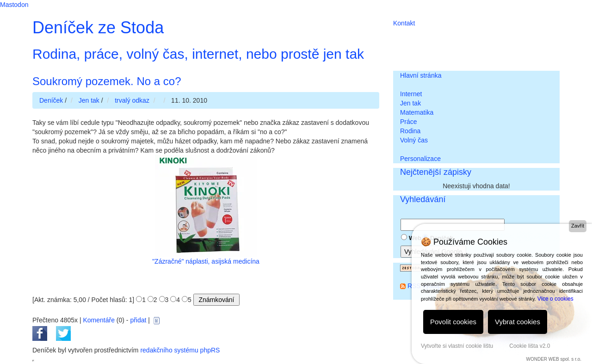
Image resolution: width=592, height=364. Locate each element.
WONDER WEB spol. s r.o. (554, 359)
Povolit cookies (453, 322)
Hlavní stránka (421, 75)
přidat (138, 320)
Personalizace (420, 159)
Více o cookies (555, 299)
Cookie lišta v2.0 (530, 346)
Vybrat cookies (518, 322)
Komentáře (99, 320)
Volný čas (414, 140)
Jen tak (410, 103)
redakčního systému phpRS (180, 350)
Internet (411, 94)
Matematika (417, 112)
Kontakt (404, 23)
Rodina (410, 131)
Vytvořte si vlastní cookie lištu (457, 346)
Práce (409, 122)
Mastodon (14, 5)
